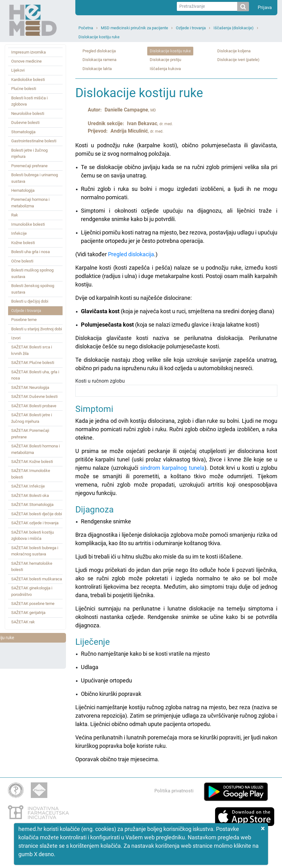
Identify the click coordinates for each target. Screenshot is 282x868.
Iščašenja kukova (165, 69)
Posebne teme (24, 320)
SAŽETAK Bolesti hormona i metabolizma (35, 449)
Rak (15, 215)
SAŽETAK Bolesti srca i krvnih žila (32, 350)
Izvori (16, 338)
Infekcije (19, 233)
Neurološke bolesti (28, 113)
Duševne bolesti (25, 123)
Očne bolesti (22, 261)
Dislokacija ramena (99, 60)
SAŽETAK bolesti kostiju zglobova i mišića (33, 535)
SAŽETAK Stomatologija (32, 505)
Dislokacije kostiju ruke (99, 37)
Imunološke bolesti (28, 224)
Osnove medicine (26, 61)
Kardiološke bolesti (28, 80)
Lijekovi (18, 70)
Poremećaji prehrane (29, 166)
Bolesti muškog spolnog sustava (32, 273)
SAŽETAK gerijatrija (28, 613)
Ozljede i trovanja (191, 28)
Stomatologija (23, 132)
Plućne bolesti (24, 89)
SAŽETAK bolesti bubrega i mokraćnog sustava (35, 551)
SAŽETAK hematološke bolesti (32, 566)
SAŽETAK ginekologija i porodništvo (32, 591)
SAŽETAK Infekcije (28, 486)
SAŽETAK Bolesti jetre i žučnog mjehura (32, 418)
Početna (86, 28)
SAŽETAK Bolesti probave (34, 406)
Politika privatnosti (174, 791)
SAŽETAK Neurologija (30, 387)
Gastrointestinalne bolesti (34, 141)
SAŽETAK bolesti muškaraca (37, 579)
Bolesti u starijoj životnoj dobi (37, 329)
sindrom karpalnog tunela (172, 468)
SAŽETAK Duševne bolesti (34, 396)
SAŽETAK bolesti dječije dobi (37, 514)
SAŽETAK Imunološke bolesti (31, 474)
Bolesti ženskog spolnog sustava (33, 289)
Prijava (265, 7)
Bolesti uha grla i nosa (31, 252)
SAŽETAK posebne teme (33, 604)
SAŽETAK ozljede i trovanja (35, 523)
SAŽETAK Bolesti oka (30, 495)
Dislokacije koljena (234, 51)
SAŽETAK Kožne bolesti (32, 462)
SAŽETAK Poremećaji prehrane (30, 434)
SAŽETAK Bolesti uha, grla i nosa (35, 375)
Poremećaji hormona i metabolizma (30, 203)
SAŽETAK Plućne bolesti (33, 363)
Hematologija (23, 190)
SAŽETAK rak (23, 622)
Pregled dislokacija (99, 51)
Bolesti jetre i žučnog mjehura (29, 153)
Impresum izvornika (28, 52)
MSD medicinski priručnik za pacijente (134, 28)
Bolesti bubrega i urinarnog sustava (35, 178)
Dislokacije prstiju (165, 60)
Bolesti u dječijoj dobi (30, 301)
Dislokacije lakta (97, 69)
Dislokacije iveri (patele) (238, 60)
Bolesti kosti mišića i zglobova (29, 101)
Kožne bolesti (23, 243)
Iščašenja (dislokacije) (234, 28)
